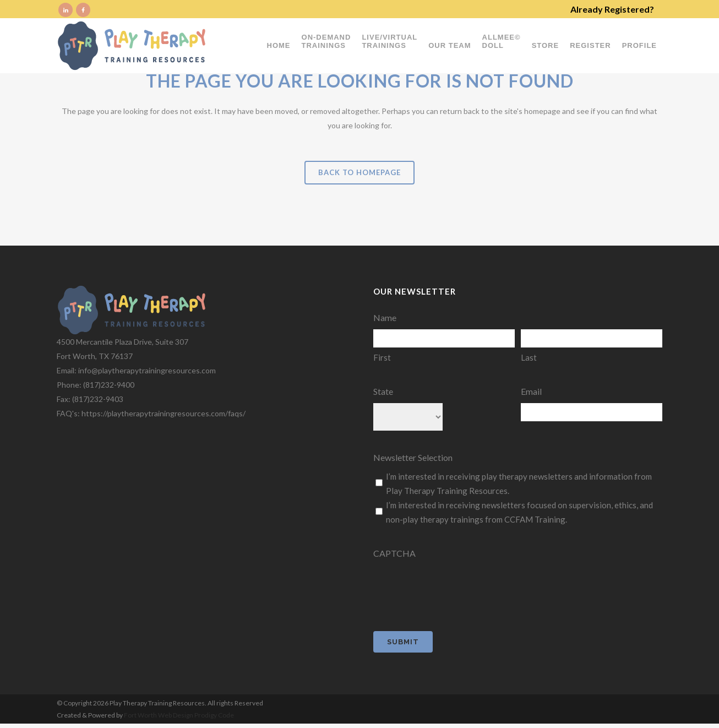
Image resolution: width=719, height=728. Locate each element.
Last (529, 357)
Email (531, 391)
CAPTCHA (394, 553)
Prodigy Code (214, 715)
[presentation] (457, 586)
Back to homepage (359, 172)
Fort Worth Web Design (159, 715)
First (382, 357)
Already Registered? (612, 9)
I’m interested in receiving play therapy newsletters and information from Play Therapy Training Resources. (519, 483)
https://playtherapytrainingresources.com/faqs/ (164, 413)
